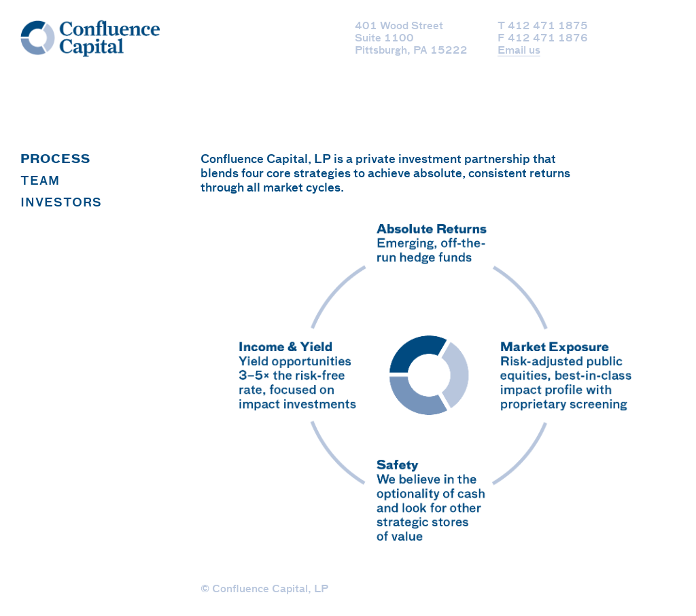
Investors (61, 203)
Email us (519, 51)
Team (40, 182)
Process (55, 160)
